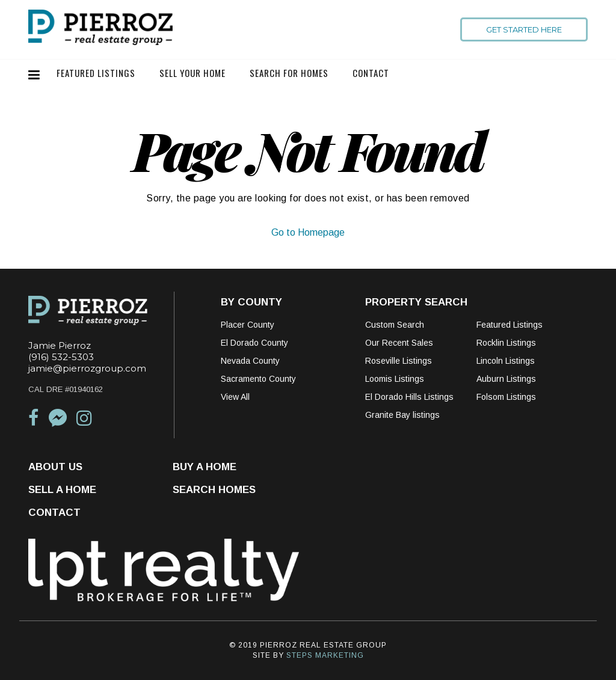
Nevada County (250, 361)
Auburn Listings (506, 379)
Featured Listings (96, 73)
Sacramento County (258, 379)
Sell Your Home (192, 73)
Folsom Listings (506, 397)
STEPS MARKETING (325, 655)
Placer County (248, 325)
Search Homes (214, 490)
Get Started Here (524, 29)
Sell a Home (62, 490)
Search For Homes (289, 73)
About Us (55, 467)
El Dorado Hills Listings (409, 397)
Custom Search (395, 325)
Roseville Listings (399, 361)
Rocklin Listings (506, 343)
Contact (371, 73)
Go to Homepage (308, 232)
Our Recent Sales (399, 343)
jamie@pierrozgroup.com (87, 368)
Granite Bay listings (402, 415)
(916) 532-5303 (61, 357)
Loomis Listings (395, 379)
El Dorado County (254, 343)
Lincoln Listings (506, 361)
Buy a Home (205, 467)
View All (235, 397)
